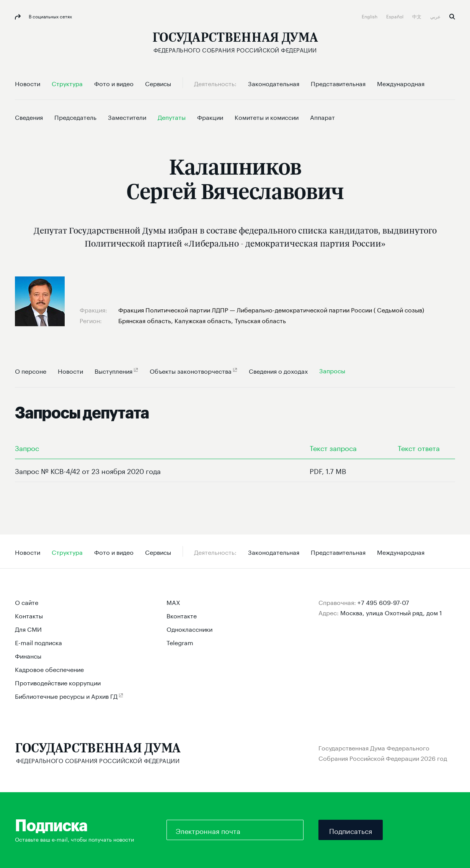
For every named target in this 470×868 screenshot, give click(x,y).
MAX (173, 602)
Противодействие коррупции (58, 682)
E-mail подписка (38, 642)
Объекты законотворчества (191, 370)
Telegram (180, 642)
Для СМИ (28, 629)
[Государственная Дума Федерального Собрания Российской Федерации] (235, 42)
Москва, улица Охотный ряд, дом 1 (391, 612)
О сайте (27, 602)
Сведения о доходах (278, 370)
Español (395, 16)
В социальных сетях (50, 16)
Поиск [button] (452, 17)
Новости (70, 370)
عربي (436, 16)
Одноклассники (189, 629)
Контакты (29, 615)
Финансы (28, 655)
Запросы (332, 370)
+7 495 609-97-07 (383, 602)
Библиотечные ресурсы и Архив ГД (66, 696)
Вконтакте (182, 615)
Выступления (113, 370)
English (370, 16)
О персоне (31, 370)
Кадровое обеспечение (49, 669)
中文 (417, 16)
